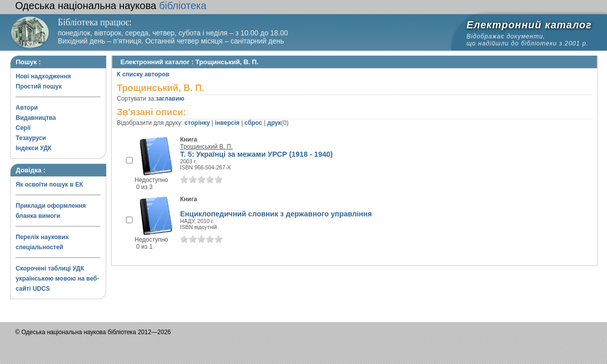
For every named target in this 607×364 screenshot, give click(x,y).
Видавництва (36, 118)
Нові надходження (43, 76)
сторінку (197, 123)
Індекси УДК (34, 148)
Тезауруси (31, 138)
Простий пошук (39, 86)
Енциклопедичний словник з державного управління (276, 214)
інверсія (227, 123)
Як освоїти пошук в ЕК (49, 185)
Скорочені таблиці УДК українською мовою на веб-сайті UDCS (57, 279)
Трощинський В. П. (206, 147)
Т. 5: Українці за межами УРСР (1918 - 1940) (256, 154)
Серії (23, 128)
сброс (253, 123)
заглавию (170, 99)
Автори (27, 108)
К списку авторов (143, 74)
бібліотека (111, 6)
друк (274, 123)
